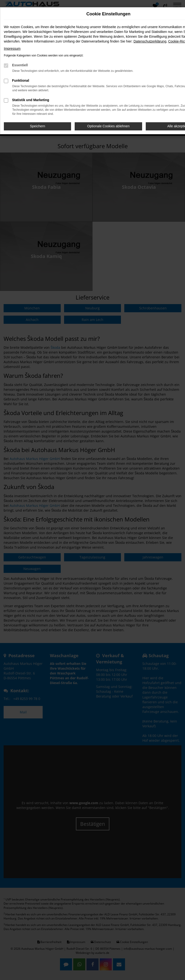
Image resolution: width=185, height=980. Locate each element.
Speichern (37, 126)
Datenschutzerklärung (150, 41)
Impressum (12, 49)
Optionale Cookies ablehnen (108, 126)
